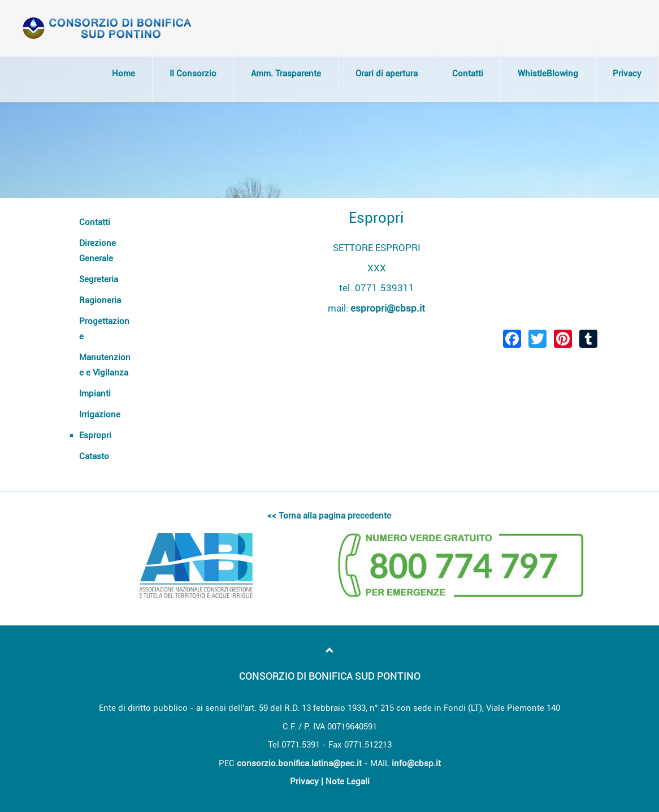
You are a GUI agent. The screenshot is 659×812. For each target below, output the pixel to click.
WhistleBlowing (548, 74)
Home (123, 74)
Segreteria (99, 279)
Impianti (95, 394)
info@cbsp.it (416, 763)
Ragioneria (100, 300)
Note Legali (348, 781)
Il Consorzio (193, 74)
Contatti (468, 74)
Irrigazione (100, 414)
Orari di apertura (387, 74)
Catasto (94, 456)
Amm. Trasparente (286, 74)
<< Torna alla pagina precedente (329, 516)
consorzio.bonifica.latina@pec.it (299, 763)
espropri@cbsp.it (388, 308)
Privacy (627, 74)
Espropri (95, 435)
